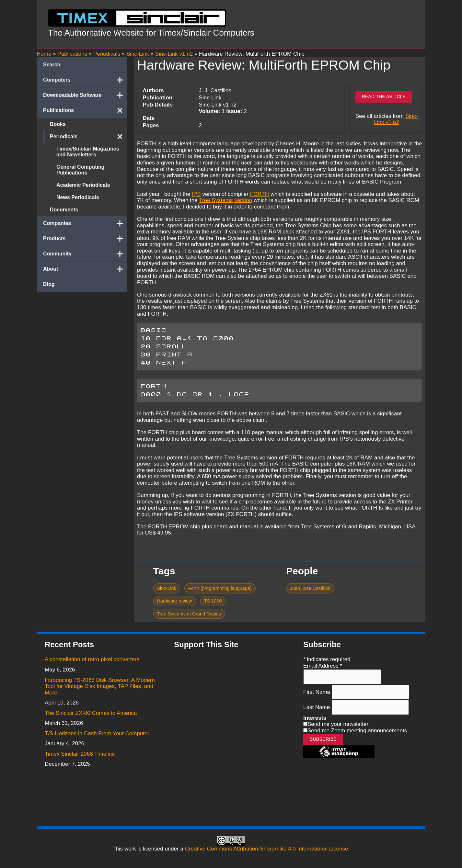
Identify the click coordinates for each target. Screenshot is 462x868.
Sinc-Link (210, 98)
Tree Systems (216, 200)
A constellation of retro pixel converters (92, 659)
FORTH (260, 194)
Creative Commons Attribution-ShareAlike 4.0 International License (267, 849)
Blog (49, 284)
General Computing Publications (80, 170)
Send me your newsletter (338, 724)
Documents (64, 210)
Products (85, 239)
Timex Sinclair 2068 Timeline (80, 754)
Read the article (384, 96)
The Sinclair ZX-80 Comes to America (91, 713)
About (85, 269)
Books (58, 124)
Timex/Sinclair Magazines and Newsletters (88, 152)
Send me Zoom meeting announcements (357, 731)
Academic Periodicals (83, 185)
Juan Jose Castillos (310, 588)
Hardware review (174, 601)
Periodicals (89, 137)
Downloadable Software (85, 95)
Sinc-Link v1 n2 (218, 105)
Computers (85, 80)
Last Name (317, 707)
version (243, 200)
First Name (318, 692)
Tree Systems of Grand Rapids (189, 614)
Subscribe (323, 739)
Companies (85, 223)
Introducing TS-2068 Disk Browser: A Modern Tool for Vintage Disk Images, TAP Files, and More (100, 686)
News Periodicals (78, 197)
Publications (85, 110)
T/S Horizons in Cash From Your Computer (97, 733)
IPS (196, 194)
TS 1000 (213, 601)
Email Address (323, 666)
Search (52, 65)
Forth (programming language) (220, 588)
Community (85, 254)
